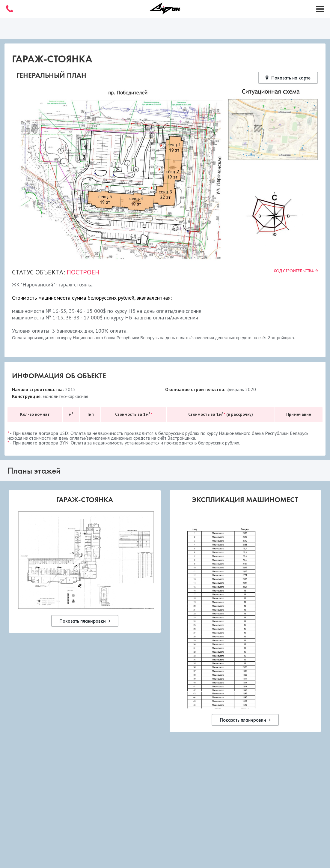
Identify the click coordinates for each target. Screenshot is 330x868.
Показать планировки (85, 621)
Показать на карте (288, 78)
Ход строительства (296, 271)
